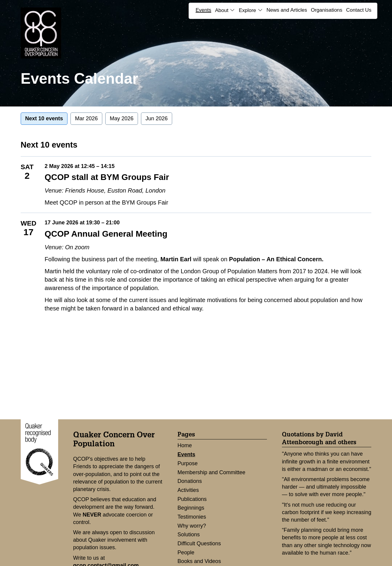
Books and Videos (199, 561)
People (186, 553)
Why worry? (192, 526)
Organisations (326, 10)
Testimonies (192, 517)
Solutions (189, 535)
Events (203, 10)
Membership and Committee (211, 472)
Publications (192, 499)
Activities (188, 490)
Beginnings (191, 508)
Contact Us (359, 10)
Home (185, 445)
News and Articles (287, 10)
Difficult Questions (199, 544)
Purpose (188, 463)
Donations (190, 481)
